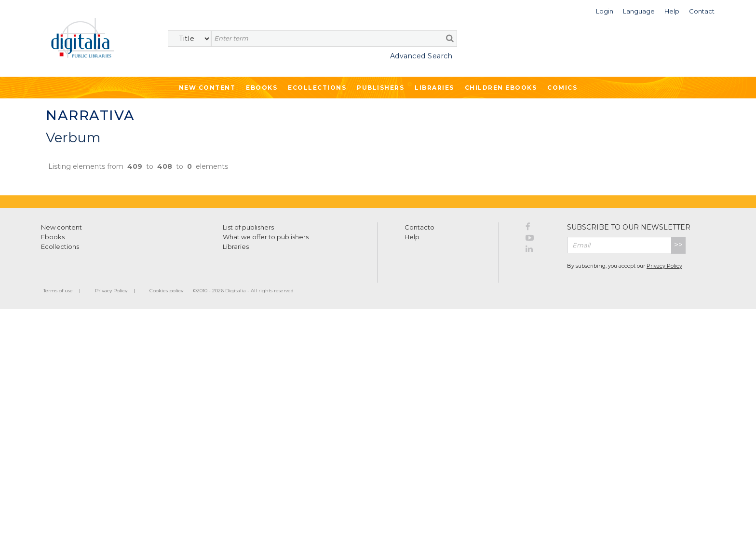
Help (412, 237)
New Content (207, 88)
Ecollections (317, 88)
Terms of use (58, 291)
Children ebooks (501, 88)
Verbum (73, 137)
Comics (562, 88)
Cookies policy (166, 291)
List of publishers (248, 227)
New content (61, 227)
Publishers (380, 88)
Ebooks (262, 88)
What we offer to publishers (266, 237)
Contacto (419, 227)
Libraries (434, 88)
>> (678, 245)
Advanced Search (421, 56)
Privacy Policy (664, 266)
